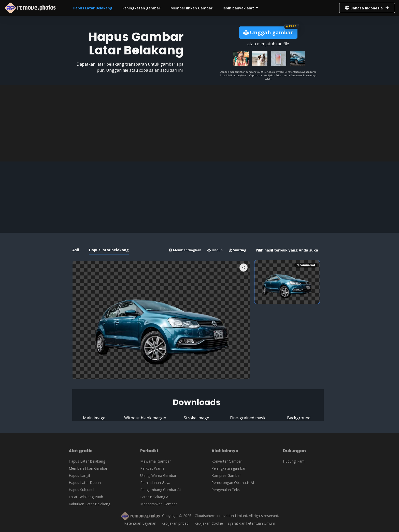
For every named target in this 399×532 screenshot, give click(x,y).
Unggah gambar (268, 32)
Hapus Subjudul (81, 490)
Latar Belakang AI (155, 497)
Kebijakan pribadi (175, 523)
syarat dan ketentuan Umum (252, 523)
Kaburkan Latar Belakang (89, 504)
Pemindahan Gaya (155, 483)
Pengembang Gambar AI (160, 490)
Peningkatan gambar (141, 8)
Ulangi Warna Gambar (158, 475)
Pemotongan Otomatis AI (233, 483)
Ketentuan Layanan (140, 523)
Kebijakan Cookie (209, 523)
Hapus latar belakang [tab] (109, 250)
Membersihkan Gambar (191, 8)
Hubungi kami (294, 461)
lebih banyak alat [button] (239, 8)
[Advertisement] (199, 123)
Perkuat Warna (152, 468)
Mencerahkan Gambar (159, 504)
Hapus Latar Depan (85, 483)
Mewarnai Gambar (155, 461)
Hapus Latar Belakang (92, 8)
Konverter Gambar (227, 461)
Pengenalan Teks (226, 490)
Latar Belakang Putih (86, 497)
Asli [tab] (76, 250)
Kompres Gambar (226, 475)
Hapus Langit (80, 475)
